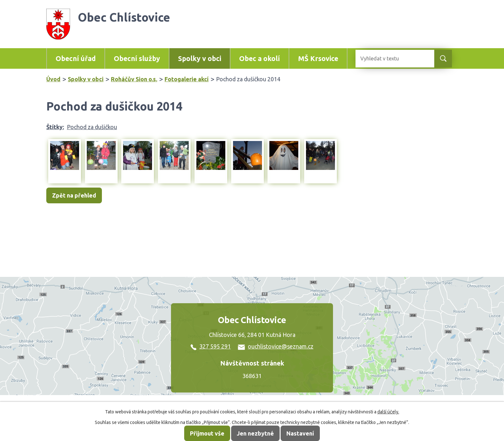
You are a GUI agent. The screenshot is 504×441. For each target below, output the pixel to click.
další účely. (388, 412)
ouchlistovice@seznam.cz (276, 346)
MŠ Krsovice (318, 58)
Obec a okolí (260, 58)
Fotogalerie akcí (187, 79)
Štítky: (55, 127)
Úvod (53, 79)
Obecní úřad (76, 58)
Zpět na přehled (74, 196)
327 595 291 (211, 346)
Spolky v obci (200, 58)
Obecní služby (137, 58)
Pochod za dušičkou (92, 127)
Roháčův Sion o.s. (134, 79)
